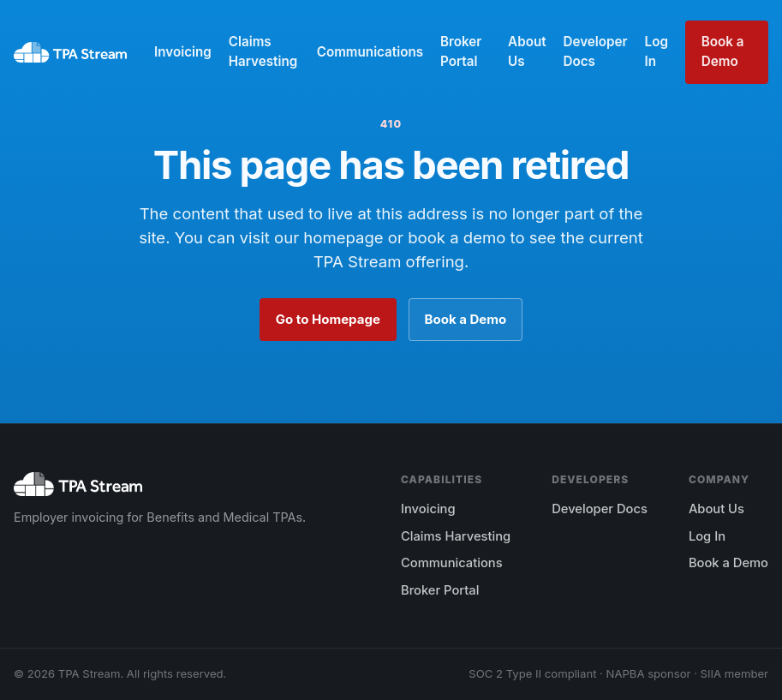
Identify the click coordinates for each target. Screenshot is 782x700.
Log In (657, 51)
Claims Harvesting (263, 51)
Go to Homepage (328, 319)
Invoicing (183, 52)
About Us (527, 51)
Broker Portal (461, 51)
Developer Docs (596, 51)
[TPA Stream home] (70, 53)
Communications (370, 52)
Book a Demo (723, 51)
